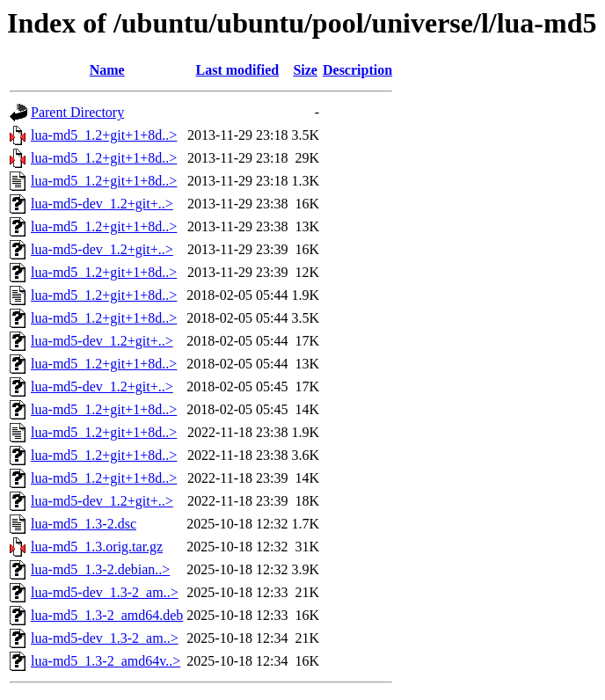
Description (357, 70)
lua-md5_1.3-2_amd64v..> (106, 661)
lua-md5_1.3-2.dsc (84, 524)
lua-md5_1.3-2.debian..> (100, 569)
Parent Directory (77, 112)
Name (107, 70)
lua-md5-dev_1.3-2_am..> (105, 592)
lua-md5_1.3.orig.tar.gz (97, 547)
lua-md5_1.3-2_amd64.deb (107, 615)
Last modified (238, 70)
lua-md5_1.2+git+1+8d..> (104, 135)
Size (305, 70)
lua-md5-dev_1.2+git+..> (102, 204)
